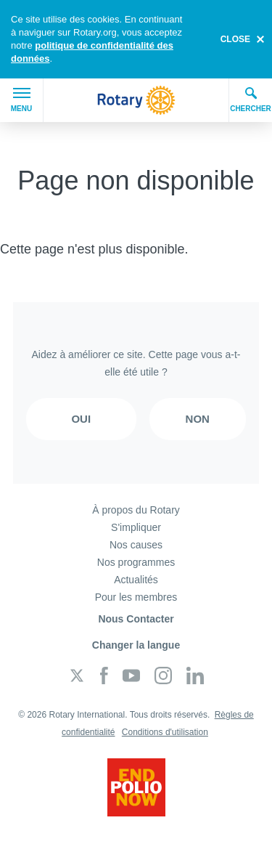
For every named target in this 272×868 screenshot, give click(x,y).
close (235, 39)
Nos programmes (136, 562)
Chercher (251, 100)
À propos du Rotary (136, 510)
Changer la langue (136, 645)
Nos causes (136, 545)
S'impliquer (136, 527)
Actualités (136, 580)
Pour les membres (136, 597)
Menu (21, 100)
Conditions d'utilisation (165, 732)
